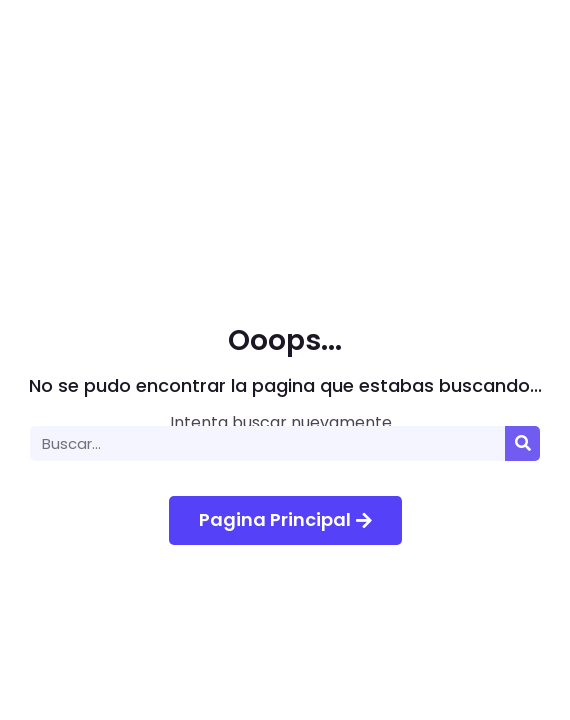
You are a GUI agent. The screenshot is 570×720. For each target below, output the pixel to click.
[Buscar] (522, 443)
